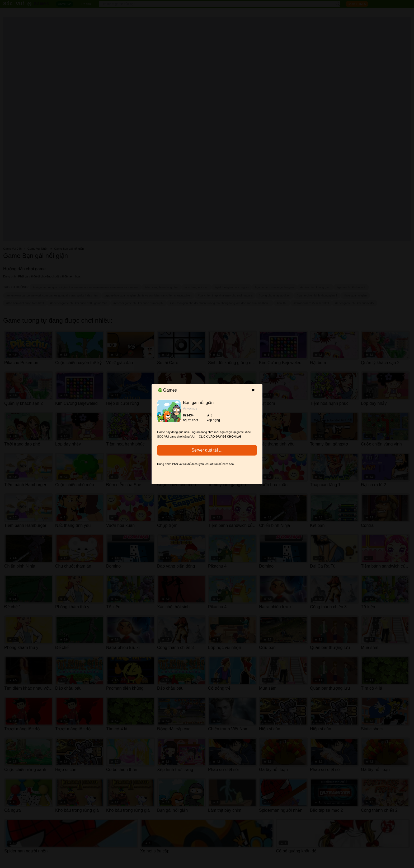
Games (168, 390)
